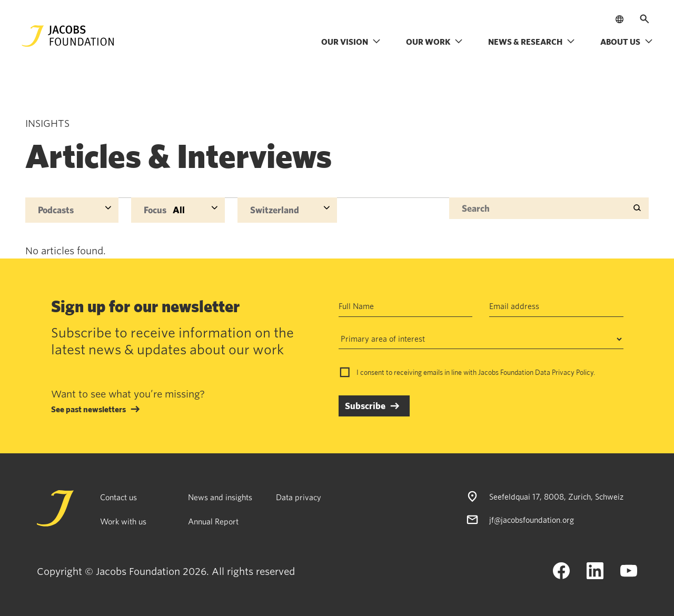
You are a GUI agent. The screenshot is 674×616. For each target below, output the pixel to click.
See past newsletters (88, 409)
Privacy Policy (573, 372)
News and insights (220, 497)
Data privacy (299, 497)
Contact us (118, 497)
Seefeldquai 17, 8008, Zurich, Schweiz (556, 496)
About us (627, 42)
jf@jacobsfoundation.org (532, 520)
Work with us (123, 521)
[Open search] (645, 19)
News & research (532, 42)
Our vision (351, 42)
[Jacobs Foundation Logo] (68, 36)
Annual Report (213, 521)
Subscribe (365, 406)
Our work (434, 42)
